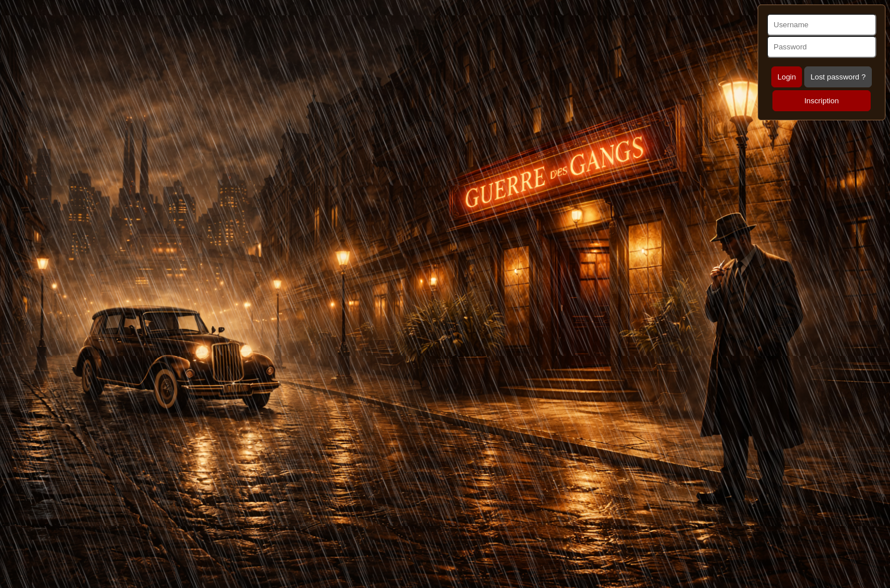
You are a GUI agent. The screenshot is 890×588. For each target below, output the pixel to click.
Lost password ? (838, 77)
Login (787, 77)
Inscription (822, 101)
